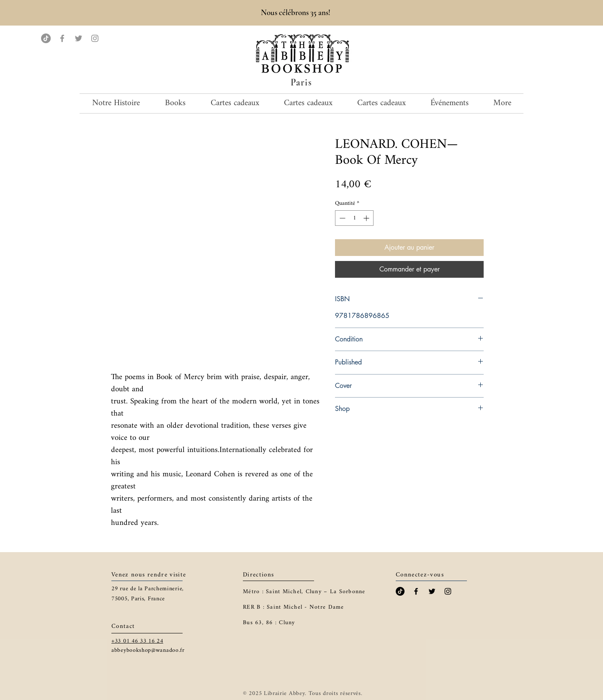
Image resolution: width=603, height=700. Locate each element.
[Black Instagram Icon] (448, 591)
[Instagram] (95, 38)
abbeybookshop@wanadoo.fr (148, 650)
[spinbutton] (354, 218)
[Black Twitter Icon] (432, 591)
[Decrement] (341, 218)
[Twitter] (79, 38)
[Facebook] (62, 38)
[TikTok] (46, 38)
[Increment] (367, 218)
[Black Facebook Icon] (416, 591)
